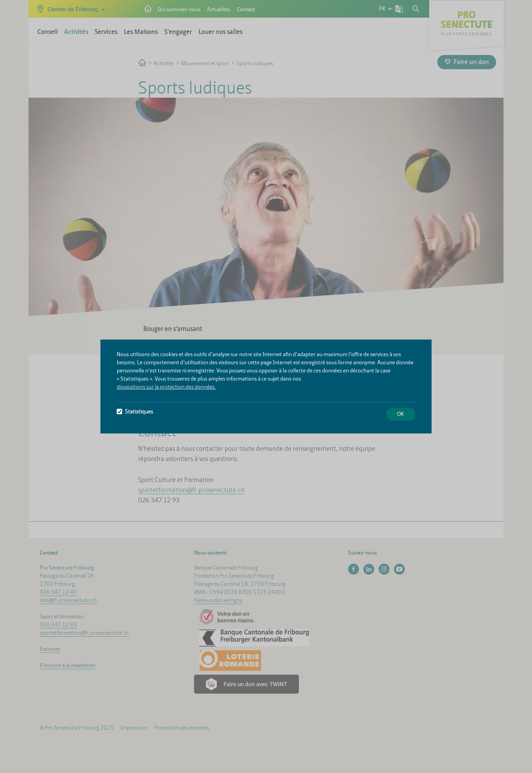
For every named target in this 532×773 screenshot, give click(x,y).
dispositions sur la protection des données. (166, 387)
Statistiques (135, 412)
